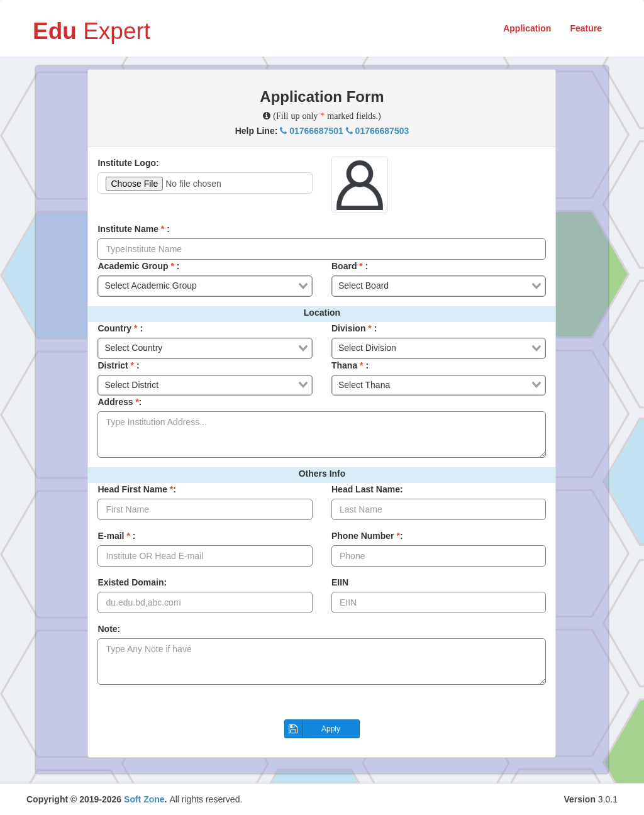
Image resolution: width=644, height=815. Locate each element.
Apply (313, 729)
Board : (350, 266)
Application (527, 28)
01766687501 (313, 131)
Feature (586, 28)
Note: (109, 629)
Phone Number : (367, 536)
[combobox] (205, 286)
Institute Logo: (128, 163)
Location (322, 313)
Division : (354, 328)
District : (118, 365)
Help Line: (322, 131)
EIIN (340, 582)
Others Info (322, 474)
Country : (120, 328)
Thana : (350, 365)
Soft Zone (144, 799)
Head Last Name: (367, 489)
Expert (92, 30)
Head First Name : (137, 489)
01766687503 (378, 131)
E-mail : (116, 536)
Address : (119, 402)
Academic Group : (138, 266)
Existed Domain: (132, 582)
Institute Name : (133, 229)
